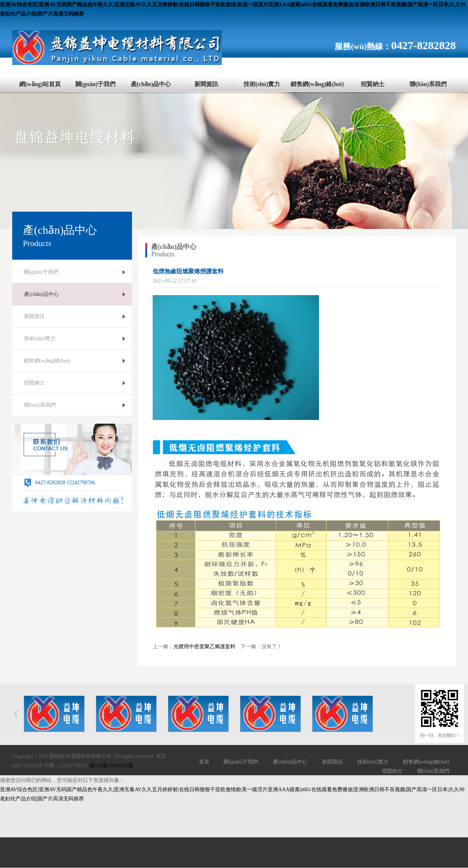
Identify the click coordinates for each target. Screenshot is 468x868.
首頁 (204, 762)
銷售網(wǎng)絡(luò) (317, 84)
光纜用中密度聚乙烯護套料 (204, 647)
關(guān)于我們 (95, 84)
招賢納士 (373, 84)
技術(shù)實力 (262, 84)
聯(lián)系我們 (428, 84)
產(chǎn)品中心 (151, 84)
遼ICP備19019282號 (111, 766)
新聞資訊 (206, 84)
